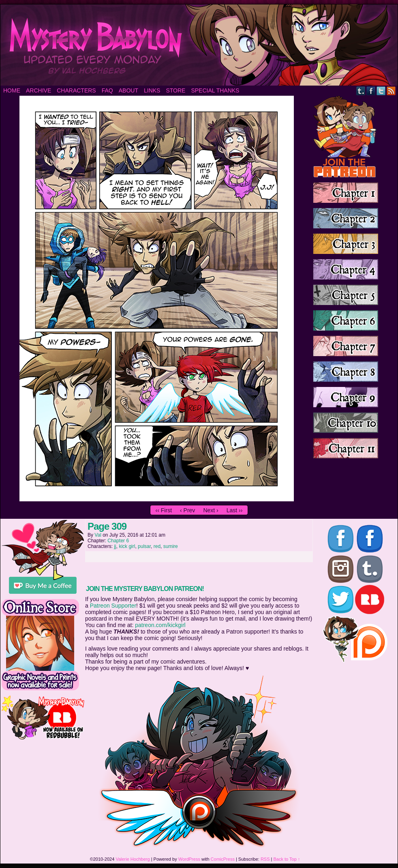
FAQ (107, 90)
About (128, 90)
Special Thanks (215, 90)
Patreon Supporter (113, 606)
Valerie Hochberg (133, 859)
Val (98, 535)
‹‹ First (164, 510)
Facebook (371, 91)
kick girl (127, 546)
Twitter (381, 91)
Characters (76, 90)
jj (115, 546)
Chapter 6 (118, 541)
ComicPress (223, 859)
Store (175, 90)
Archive (39, 90)
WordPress (189, 859)
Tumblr (361, 91)
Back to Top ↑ (287, 859)
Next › (211, 510)
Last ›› (235, 510)
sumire (171, 546)
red (157, 546)
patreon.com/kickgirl (160, 625)
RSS (391, 91)
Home (12, 90)
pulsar (144, 546)
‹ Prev (187, 510)
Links (152, 90)
